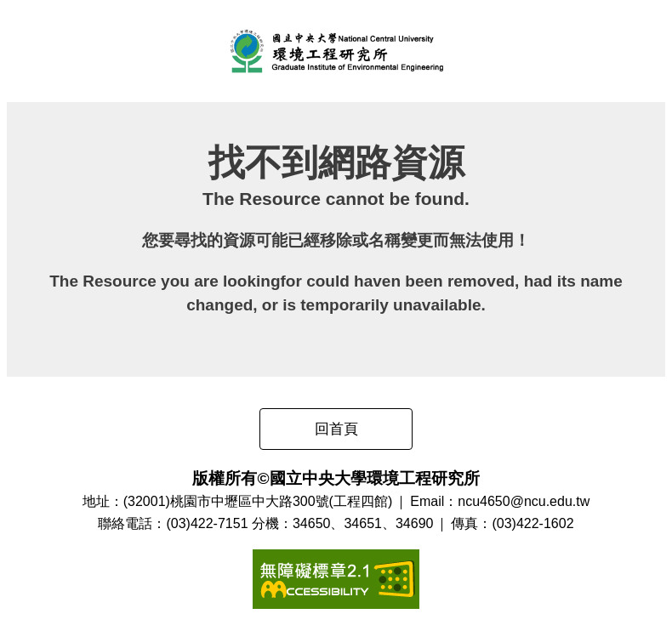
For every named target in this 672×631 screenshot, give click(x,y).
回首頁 (336, 429)
